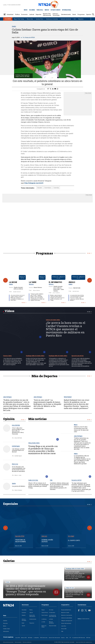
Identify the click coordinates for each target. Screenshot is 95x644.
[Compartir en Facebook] (48, 89)
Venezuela (5, 623)
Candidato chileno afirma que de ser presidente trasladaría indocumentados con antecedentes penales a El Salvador (59, 486)
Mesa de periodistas (51, 622)
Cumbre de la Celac (33, 480)
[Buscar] (93, 15)
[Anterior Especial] (5, 528)
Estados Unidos (6, 629)
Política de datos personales (8, 642)
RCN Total (88, 638)
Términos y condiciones (27, 642)
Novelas (63, 638)
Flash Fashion (45, 615)
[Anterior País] (91, 18)
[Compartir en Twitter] (50, 89)
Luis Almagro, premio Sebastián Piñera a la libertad (18, 450)
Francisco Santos (7, 356)
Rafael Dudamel (68, 397)
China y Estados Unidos (34, 443)
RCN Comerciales (44, 638)
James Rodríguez (7, 397)
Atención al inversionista (67, 615)
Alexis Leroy (15, 464)
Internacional (6, 631)
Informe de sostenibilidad (67, 618)
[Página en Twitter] (86, 611)
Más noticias (37, 419)
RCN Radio (30, 638)
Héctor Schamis (18, 490)
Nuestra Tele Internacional (47, 14)
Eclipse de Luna (70, 588)
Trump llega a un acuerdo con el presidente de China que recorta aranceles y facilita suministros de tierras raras (43, 450)
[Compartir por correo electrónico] (55, 89)
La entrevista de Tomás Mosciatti (53, 616)
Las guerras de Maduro (19, 486)
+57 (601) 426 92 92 (85, 619)
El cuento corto (74, 540)
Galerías (9, 561)
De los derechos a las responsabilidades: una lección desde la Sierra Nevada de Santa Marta (19, 469)
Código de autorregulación (67, 621)
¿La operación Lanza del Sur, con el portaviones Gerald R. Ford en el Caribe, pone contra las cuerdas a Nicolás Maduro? (77, 298)
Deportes (39, 14)
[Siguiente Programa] (90, 280)
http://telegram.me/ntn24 (34, 183)
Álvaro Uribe (30, 19)
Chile (51, 480)
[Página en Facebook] (79, 611)
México (76, 425)
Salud (74, 14)
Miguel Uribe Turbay (19, 19)
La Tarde (33, 282)
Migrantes (81, 19)
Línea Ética (64, 626)
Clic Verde (51, 610)
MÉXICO (47, 10)
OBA (62, 631)
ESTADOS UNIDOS (56, 10)
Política (17, 14)
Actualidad (10, 14)
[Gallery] (47, 280)
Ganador (14, 26)
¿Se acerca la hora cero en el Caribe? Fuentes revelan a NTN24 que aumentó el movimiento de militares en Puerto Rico (17, 298)
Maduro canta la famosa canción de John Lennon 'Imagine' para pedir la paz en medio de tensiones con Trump (57, 298)
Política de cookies (18, 642)
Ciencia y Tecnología (56, 14)
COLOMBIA (32, 10)
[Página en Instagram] (82, 611)
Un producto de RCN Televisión (79, 638)
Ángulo (72, 282)
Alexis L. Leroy (18, 475)
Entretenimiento (66, 14)
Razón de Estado (53, 626)
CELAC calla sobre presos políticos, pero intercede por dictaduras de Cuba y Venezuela (18, 431)
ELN (75, 19)
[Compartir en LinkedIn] (53, 89)
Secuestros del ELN (76, 480)
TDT (70, 638)
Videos (9, 311)
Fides (67, 638)
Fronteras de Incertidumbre (21, 541)
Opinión (89, 14)
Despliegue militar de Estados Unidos (35, 356)
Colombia (56, 188)
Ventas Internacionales (66, 623)
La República (36, 638)
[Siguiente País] (91, 20)
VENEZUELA (40, 10)
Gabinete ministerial (66, 19)
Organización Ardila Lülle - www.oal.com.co (84, 642)
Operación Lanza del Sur (78, 356)
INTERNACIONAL (67, 10)
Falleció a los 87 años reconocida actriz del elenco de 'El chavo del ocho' (81, 429)
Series (8, 582)
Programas (81, 14)
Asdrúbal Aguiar (16, 446)
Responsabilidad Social (66, 610)
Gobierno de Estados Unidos (53, 320)
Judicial (32, 14)
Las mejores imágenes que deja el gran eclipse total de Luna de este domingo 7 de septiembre (74, 594)
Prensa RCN (64, 629)
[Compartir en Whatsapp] (57, 89)
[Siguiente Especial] (90, 528)
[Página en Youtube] (89, 611)
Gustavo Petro (40, 19)
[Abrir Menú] (5, 15)
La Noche (13, 282)
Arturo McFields (16, 425)
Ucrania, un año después (47, 541)
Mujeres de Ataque (44, 626)
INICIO (26, 10)
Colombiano (48, 188)
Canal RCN (18, 638)
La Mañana (44, 619)
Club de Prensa (45, 613)
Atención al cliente (65, 613)
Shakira (76, 454)
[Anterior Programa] (5, 280)
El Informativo (55, 282)
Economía (24, 14)
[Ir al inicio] (10, 608)
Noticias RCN (24, 638)
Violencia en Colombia (52, 19)
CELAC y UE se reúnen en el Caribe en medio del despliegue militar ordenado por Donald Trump (38, 485)
